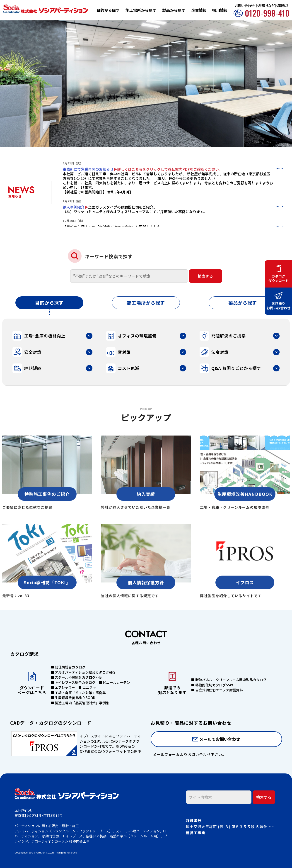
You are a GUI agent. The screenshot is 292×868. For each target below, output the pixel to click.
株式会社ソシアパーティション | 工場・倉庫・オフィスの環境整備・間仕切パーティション (46, 10)
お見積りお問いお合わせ (279, 305)
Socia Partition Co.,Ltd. (42, 852)
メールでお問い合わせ (220, 739)
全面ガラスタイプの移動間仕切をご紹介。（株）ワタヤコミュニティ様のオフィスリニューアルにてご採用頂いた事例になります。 (135, 209)
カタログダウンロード (278, 278)
